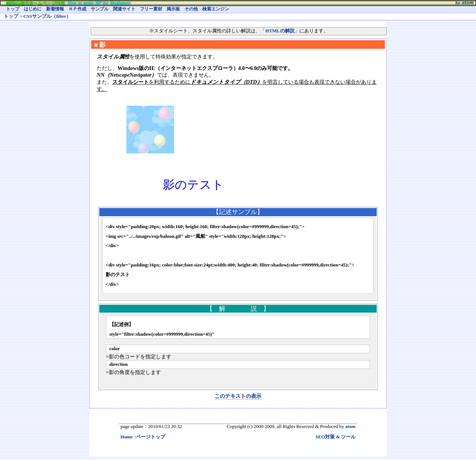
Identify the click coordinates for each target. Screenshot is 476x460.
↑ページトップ (149, 437)
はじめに (33, 9)
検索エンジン (216, 9)
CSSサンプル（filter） (47, 16)
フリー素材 (151, 9)
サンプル (100, 9)
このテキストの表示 (238, 396)
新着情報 (55, 9)
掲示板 (173, 9)
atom (350, 427)
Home (127, 437)
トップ (13, 9)
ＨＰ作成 (77, 9)
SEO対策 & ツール (335, 437)
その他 (191, 9)
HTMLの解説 (280, 31)
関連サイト (124, 9)
